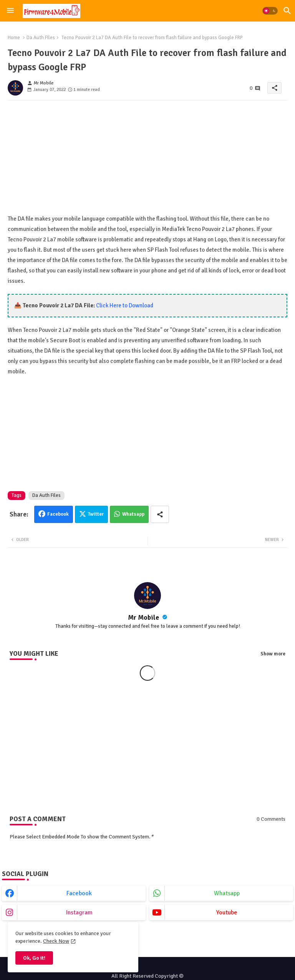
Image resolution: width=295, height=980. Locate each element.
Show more (273, 654)
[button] (270, 11)
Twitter (96, 514)
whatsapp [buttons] (227, 893)
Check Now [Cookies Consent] (56, 941)
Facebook (58, 514)
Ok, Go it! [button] (34, 958)
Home (14, 38)
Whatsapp (133, 514)
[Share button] (160, 514)
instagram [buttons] (79, 912)
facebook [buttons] (79, 893)
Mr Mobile (144, 617)
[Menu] (10, 11)
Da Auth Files (41, 38)
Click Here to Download (125, 305)
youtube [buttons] (227, 912)
